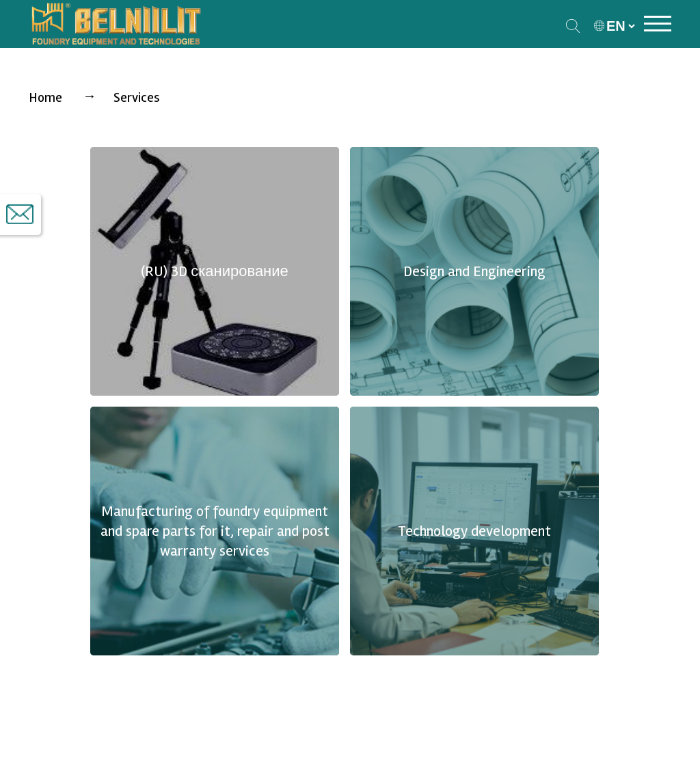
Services (137, 97)
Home (45, 97)
